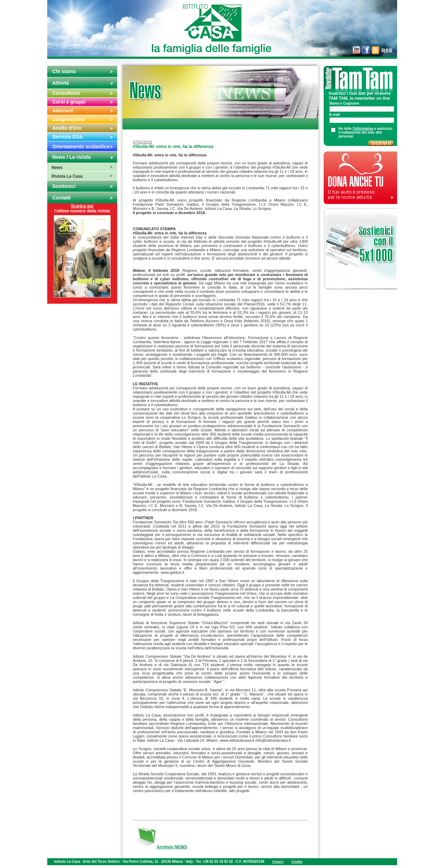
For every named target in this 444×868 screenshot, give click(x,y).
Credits (297, 862)
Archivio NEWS (172, 847)
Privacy (278, 862)
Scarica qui (82, 206)
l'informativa (363, 129)
